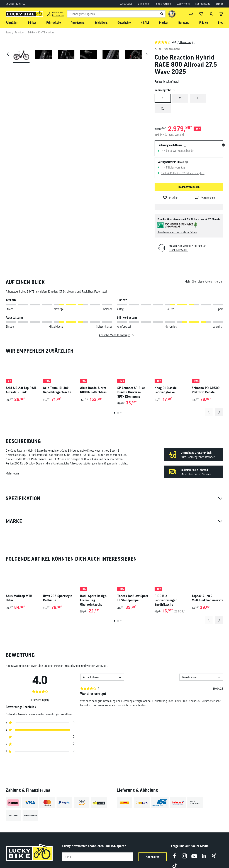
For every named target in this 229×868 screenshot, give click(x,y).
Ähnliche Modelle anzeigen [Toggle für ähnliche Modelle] (114, 335)
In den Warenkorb (189, 187)
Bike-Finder (144, 4)
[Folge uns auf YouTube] (194, 856)
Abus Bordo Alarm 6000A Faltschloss (93, 390)
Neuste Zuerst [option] (190, 677)
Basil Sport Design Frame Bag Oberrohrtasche (93, 600)
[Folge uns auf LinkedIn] (204, 856)
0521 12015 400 (16, 4)
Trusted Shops (72, 666)
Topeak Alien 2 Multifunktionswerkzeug (208, 598)
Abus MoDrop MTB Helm (19, 598)
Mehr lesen (12, 473)
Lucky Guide (126, 4)
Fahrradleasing (203, 4)
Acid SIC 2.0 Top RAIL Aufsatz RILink (21, 390)
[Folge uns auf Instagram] (184, 856)
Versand (179, 135)
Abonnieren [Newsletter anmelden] (153, 857)
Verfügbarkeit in (171, 162)
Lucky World (183, 4)
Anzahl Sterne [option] (91, 677)
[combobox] (116, 14)
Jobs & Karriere (163, 4)
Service (220, 4)
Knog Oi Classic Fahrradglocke (166, 390)
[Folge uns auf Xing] (214, 856)
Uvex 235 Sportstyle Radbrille (58, 598)
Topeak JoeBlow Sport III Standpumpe (133, 598)
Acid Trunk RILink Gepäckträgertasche (57, 390)
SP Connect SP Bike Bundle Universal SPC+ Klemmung (131, 392)
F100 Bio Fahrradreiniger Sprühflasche (166, 600)
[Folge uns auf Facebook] (175, 856)
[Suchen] (162, 14)
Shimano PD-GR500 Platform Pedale (206, 390)
